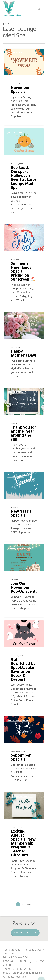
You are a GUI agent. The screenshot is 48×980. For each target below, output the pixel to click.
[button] (44, 9)
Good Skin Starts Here (25, 933)
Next (29, 904)
